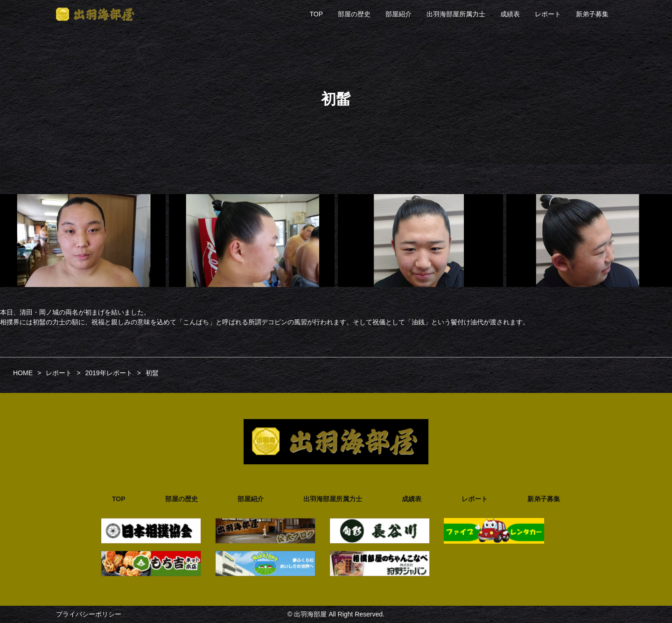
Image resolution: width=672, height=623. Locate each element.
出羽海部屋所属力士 (456, 14)
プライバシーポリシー (89, 614)
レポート (548, 14)
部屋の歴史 (354, 14)
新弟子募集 (592, 14)
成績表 (510, 14)
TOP (316, 14)
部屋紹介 (399, 14)
